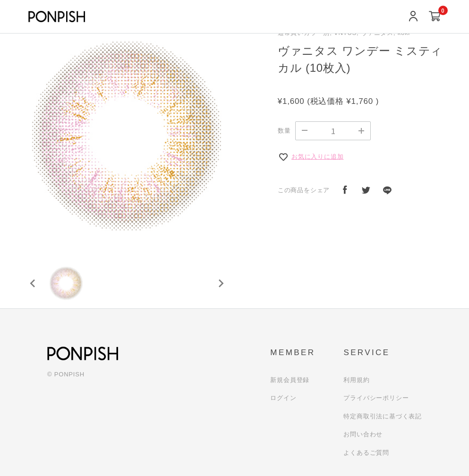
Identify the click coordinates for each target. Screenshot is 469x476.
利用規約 (356, 380)
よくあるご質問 (366, 453)
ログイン (283, 398)
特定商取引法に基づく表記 (383, 416)
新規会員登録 (290, 380)
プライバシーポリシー (376, 398)
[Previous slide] (33, 283)
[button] (66, 283)
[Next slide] (221, 283)
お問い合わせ (363, 434)
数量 (284, 131)
